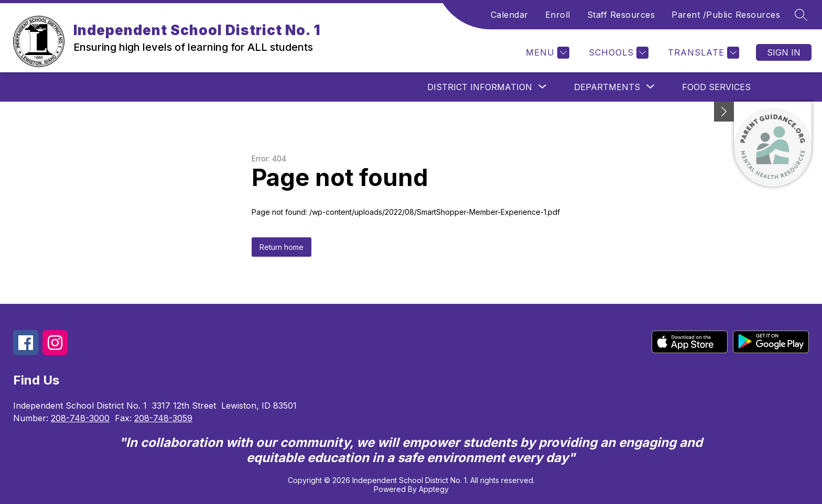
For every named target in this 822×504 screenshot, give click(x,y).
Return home (282, 247)
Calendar (510, 15)
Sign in (784, 52)
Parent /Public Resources (726, 15)
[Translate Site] (702, 53)
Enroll (558, 15)
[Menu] (546, 53)
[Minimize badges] (724, 112)
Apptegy (434, 489)
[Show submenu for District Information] (480, 87)
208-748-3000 (80, 418)
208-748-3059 (163, 418)
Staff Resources (621, 15)
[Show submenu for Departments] (607, 87)
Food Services (716, 87)
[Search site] (801, 15)
